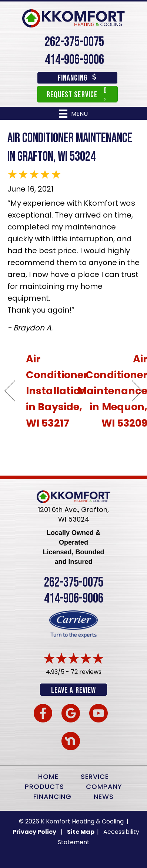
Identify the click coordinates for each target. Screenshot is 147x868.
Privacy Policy (34, 832)
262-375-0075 (74, 42)
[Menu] (73, 114)
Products (44, 787)
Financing (52, 797)
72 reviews (86, 672)
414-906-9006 (74, 60)
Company (104, 787)
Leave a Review (73, 690)
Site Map (81, 832)
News (104, 797)
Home (48, 776)
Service (95, 776)
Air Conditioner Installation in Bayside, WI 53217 (57, 391)
